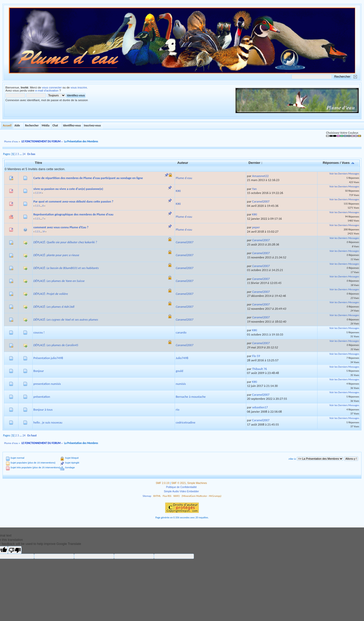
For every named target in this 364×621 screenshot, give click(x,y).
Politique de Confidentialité (181, 487)
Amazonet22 (260, 176)
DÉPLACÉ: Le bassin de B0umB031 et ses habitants (66, 268)
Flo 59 (256, 356)
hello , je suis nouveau (48, 422)
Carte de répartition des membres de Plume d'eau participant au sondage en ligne (88, 178)
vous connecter (52, 87)
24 (24, 154)
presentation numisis (47, 384)
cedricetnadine (186, 422)
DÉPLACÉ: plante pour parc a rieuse (56, 255)
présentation (42, 397)
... (21, 154)
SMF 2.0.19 (162, 483)
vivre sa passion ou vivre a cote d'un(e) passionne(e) (68, 189)
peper (256, 227)
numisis (181, 384)
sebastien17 (260, 407)
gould (179, 371)
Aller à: (292, 459)
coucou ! (39, 332)
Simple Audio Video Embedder (181, 491)
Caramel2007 (261, 201)
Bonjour (39, 371)
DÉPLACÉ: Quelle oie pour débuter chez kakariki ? (65, 242)
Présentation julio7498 (48, 358)
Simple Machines (197, 483)
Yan (254, 189)
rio (177, 409)
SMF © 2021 (179, 483)
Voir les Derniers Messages (344, 174)
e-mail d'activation (47, 91)
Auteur (183, 163)
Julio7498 (182, 358)
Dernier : (255, 163)
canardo (181, 332)
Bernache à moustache (191, 397)
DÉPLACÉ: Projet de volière (51, 294)
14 (44, 231)
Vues (348, 163)
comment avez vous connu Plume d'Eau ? (61, 227)
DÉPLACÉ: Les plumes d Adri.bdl (54, 307)
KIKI (178, 191)
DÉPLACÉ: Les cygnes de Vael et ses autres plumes (66, 319)
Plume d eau (184, 178)
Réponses (331, 163)
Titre (39, 163)
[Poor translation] (15, 550)
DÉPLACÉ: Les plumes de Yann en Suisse (59, 281)
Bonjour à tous (43, 409)
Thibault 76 (259, 369)
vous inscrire (79, 87)
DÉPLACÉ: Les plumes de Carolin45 (56, 345)
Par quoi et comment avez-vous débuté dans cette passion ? (73, 201)
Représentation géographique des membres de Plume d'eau (73, 214)
